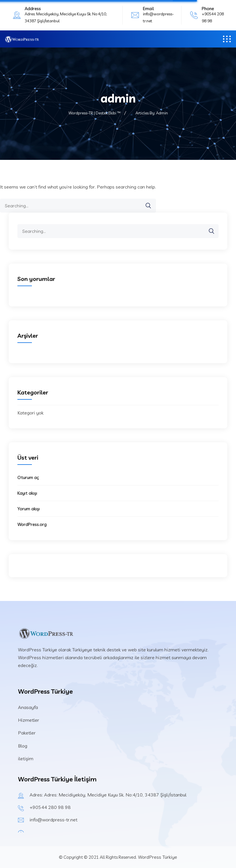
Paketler (27, 733)
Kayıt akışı (27, 493)
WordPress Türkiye (157, 857)
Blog (23, 746)
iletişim (26, 759)
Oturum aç (28, 477)
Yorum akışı (29, 509)
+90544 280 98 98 (50, 807)
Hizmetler (29, 720)
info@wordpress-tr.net (53, 820)
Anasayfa (28, 707)
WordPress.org (32, 524)
